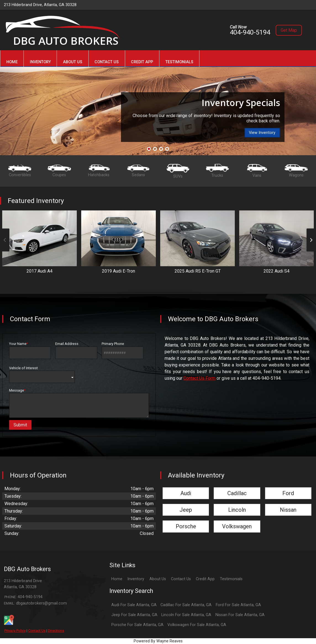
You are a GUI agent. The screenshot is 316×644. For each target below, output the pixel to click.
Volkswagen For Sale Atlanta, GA (197, 625)
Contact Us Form (199, 378)
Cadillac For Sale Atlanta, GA (186, 605)
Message (79, 403)
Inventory (136, 579)
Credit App (205, 579)
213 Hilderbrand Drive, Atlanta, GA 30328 (40, 5)
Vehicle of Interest (42, 374)
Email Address (76, 350)
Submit (20, 425)
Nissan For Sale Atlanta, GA (240, 615)
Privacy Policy (15, 631)
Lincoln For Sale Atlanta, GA (186, 615)
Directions (56, 631)
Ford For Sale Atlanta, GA (238, 605)
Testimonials (231, 579)
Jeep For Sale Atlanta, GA (134, 615)
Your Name (30, 350)
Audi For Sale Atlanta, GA (134, 605)
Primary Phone (123, 350)
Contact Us (37, 631)
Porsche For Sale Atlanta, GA (137, 625)
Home (117, 579)
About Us (158, 579)
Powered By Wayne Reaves (158, 641)
